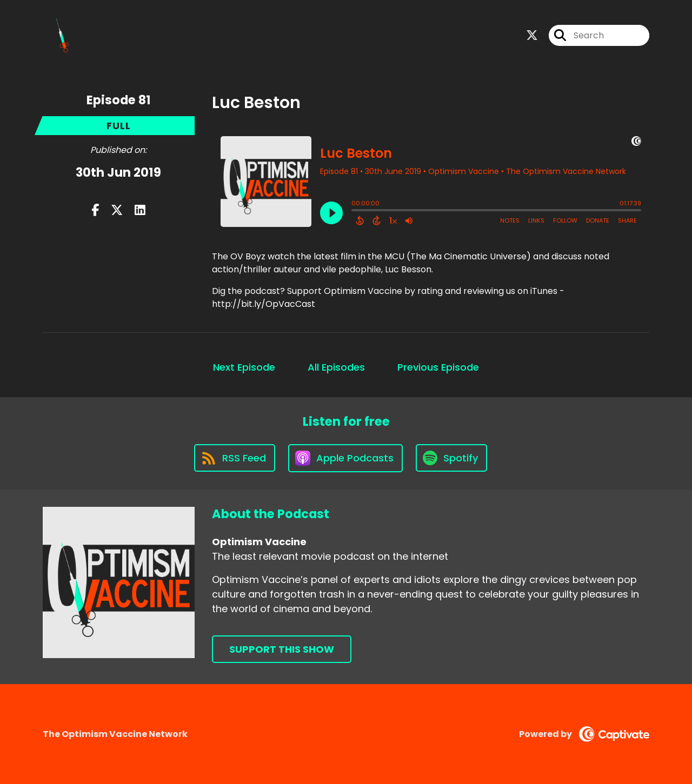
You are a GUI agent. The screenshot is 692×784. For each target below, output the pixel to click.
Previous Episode (438, 367)
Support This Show (282, 649)
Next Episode (244, 367)
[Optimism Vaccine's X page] (532, 35)
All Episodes (336, 367)
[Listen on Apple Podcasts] (345, 458)
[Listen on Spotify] (451, 458)
